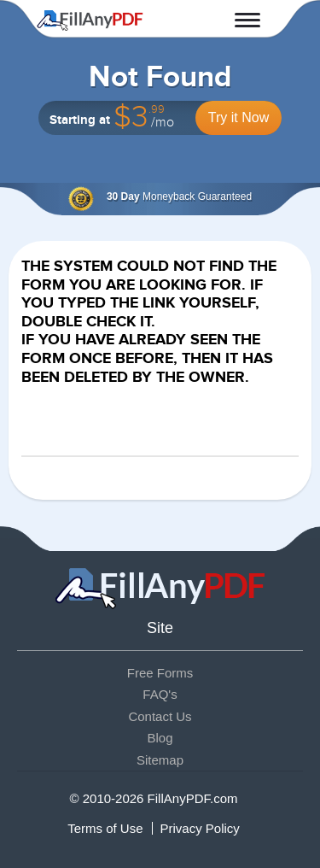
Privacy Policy (200, 828)
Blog (160, 738)
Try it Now (239, 117)
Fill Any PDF (90, 21)
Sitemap (160, 760)
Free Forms (160, 673)
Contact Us (160, 716)
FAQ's (160, 694)
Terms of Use (105, 828)
